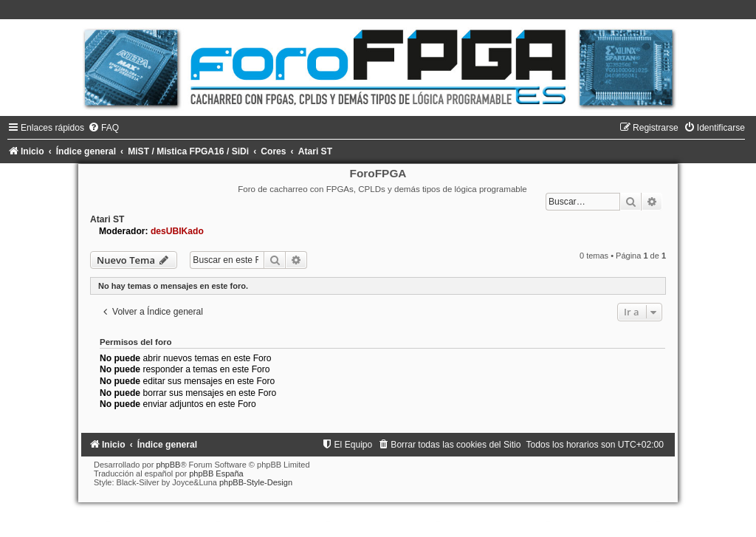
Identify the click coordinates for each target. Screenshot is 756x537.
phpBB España (216, 473)
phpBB (168, 465)
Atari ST (107, 219)
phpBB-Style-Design (256, 482)
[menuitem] (103, 128)
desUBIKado (177, 231)
